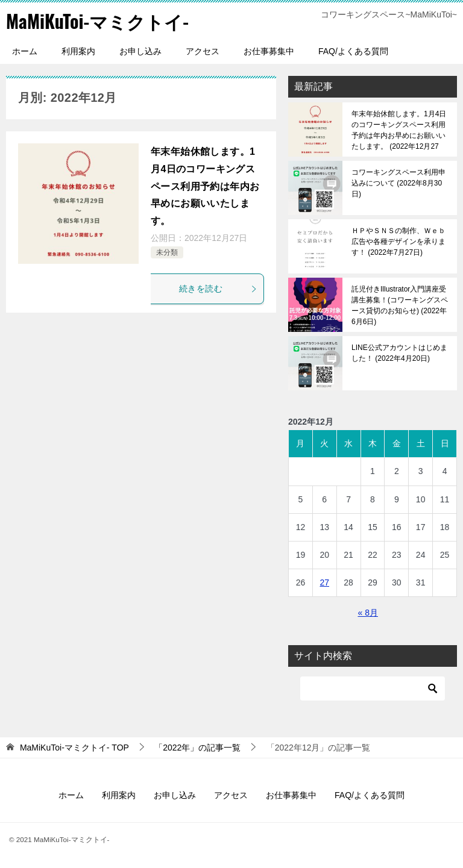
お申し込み (140, 51)
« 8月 (367, 613)
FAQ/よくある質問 (353, 51)
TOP (74, 748)
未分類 (167, 252)
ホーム (25, 51)
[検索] (373, 688)
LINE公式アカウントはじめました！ (399, 353)
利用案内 (78, 51)
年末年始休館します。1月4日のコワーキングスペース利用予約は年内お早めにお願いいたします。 (205, 186)
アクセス (203, 51)
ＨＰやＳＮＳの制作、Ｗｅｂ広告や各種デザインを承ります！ (398, 242)
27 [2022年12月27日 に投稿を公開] (324, 582)
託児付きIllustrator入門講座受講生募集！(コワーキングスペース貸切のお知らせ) (400, 305)
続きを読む (218, 289)
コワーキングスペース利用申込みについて (398, 183)
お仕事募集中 (269, 51)
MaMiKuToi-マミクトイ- (97, 21)
